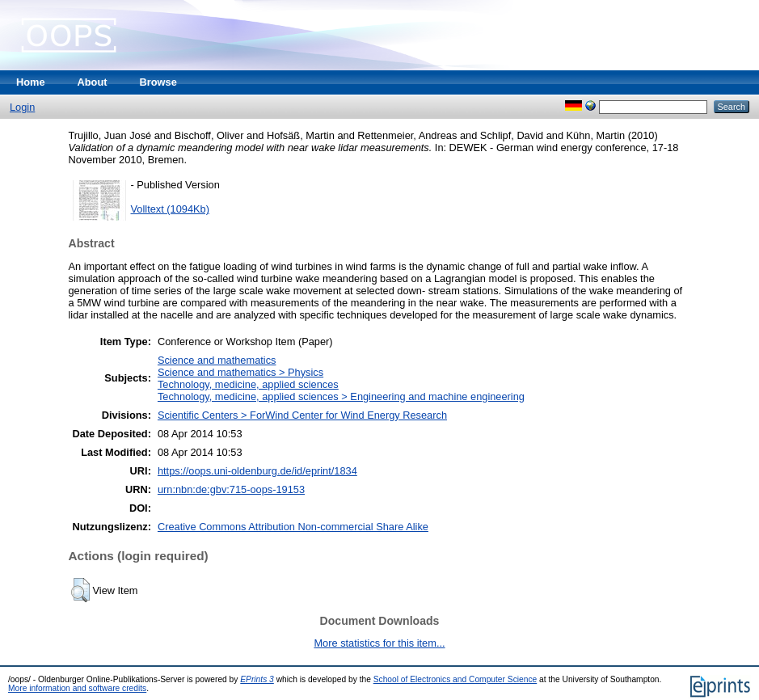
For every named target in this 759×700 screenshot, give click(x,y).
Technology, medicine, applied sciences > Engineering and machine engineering (341, 396)
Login (22, 107)
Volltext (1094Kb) (170, 209)
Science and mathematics (217, 360)
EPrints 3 (257, 679)
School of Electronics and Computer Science (455, 679)
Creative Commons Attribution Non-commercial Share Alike (293, 527)
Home (31, 82)
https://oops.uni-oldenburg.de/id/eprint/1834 (257, 471)
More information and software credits (77, 688)
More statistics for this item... (379, 643)
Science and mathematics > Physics (240, 372)
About (93, 82)
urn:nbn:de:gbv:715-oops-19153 (231, 489)
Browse (158, 82)
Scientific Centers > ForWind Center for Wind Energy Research (302, 415)
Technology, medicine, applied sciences (248, 384)
